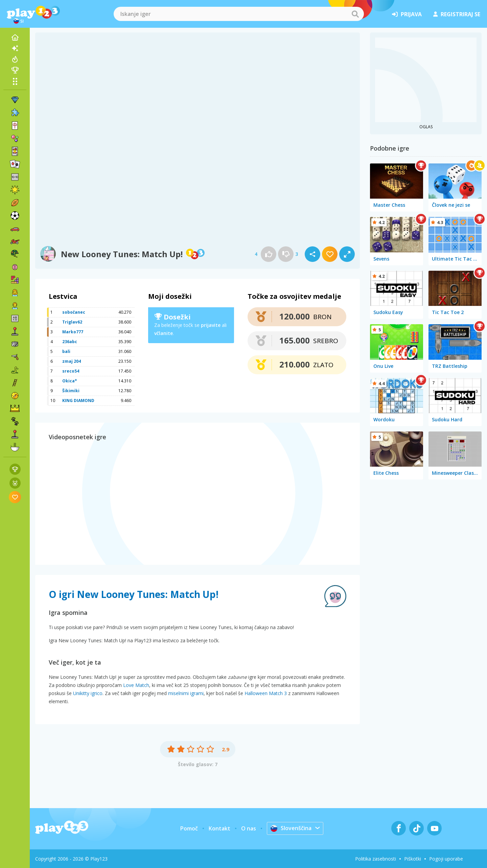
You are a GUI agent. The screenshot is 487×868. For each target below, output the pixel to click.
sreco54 (71, 371)
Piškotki (413, 859)
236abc (70, 342)
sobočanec (74, 312)
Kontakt (219, 828)
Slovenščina (291, 828)
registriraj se (457, 14)
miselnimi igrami (186, 693)
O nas (249, 828)
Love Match (136, 685)
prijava (407, 14)
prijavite (211, 325)
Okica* (70, 381)
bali (66, 351)
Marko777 (73, 332)
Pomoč (189, 828)
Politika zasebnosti (376, 859)
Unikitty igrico (88, 693)
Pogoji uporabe (446, 859)
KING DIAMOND (78, 400)
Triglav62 (72, 322)
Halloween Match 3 (266, 693)
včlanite (164, 333)
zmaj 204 (72, 361)
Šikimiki (71, 391)
